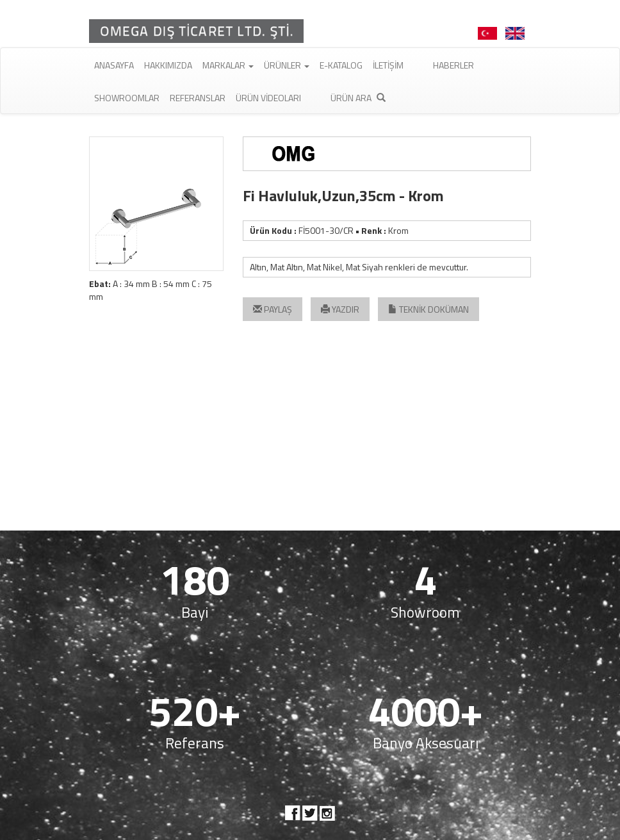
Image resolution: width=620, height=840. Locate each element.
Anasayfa (114, 65)
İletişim (388, 65)
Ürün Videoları (268, 98)
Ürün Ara (358, 98)
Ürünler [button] (287, 65)
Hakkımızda (168, 65)
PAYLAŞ (273, 309)
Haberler (453, 65)
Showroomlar (127, 98)
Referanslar (198, 98)
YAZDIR (340, 309)
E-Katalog (341, 65)
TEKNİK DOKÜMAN (428, 309)
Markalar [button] (228, 65)
